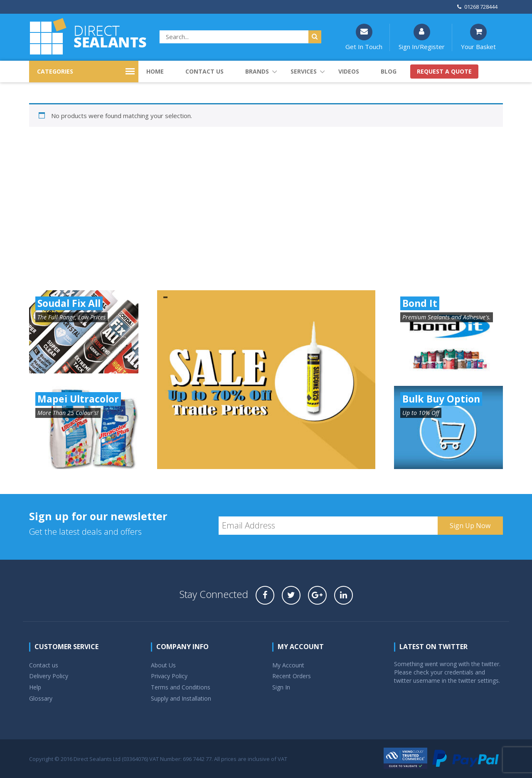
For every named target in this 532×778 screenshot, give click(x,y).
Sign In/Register (422, 37)
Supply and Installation (181, 698)
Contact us (204, 71)
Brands (257, 71)
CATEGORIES (55, 71)
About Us (163, 665)
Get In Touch (364, 37)
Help (35, 687)
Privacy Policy (169, 676)
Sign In (281, 687)
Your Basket (478, 37)
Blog (389, 71)
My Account (288, 665)
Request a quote (444, 71)
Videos (349, 71)
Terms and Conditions (181, 687)
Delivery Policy (49, 676)
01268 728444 (477, 7)
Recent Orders (292, 676)
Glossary (41, 698)
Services (304, 71)
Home (155, 71)
